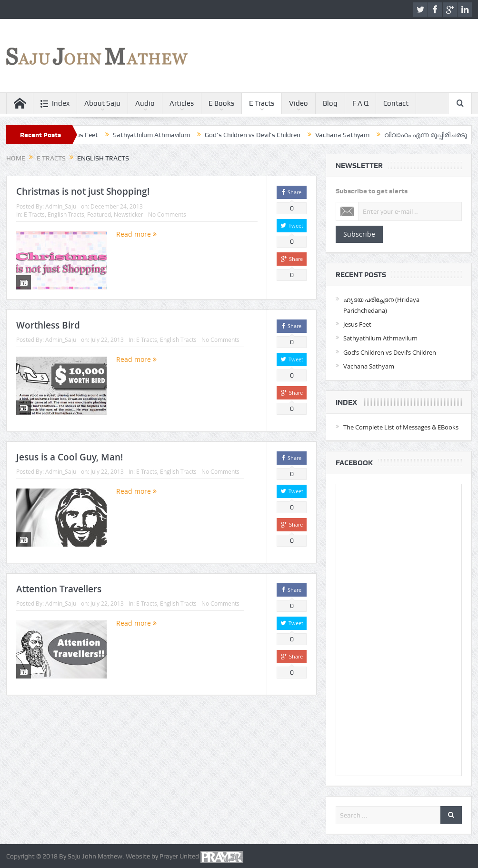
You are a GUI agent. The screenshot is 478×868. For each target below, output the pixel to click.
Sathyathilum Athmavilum (159, 135)
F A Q (360, 103)
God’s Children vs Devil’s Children (260, 135)
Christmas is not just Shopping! (83, 191)
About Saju (102, 103)
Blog (330, 103)
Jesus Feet (90, 135)
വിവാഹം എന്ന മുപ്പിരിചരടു (433, 135)
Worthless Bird (48, 325)
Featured (99, 214)
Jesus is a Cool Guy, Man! (70, 457)
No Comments (167, 214)
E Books (221, 103)
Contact (396, 103)
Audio (145, 103)
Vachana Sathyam (349, 135)
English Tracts (66, 214)
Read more (136, 234)
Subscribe (359, 234)
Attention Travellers (59, 589)
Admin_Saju (61, 206)
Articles (182, 103)
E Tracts (262, 103)
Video (299, 103)
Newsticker (129, 214)
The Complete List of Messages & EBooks (401, 427)
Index (55, 104)
